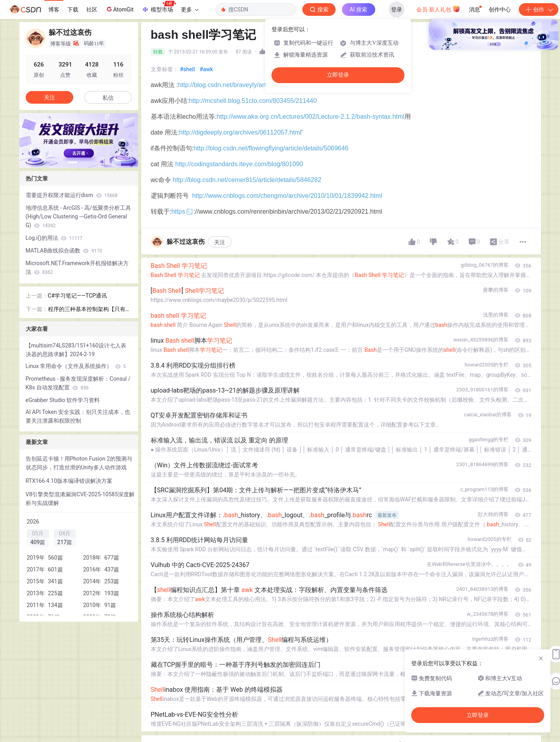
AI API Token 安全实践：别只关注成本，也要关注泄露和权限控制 (78, 416)
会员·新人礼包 (438, 9)
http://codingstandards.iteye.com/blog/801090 (239, 164)
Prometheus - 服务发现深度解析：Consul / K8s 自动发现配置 (78, 383)
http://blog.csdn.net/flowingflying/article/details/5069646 (271, 148)
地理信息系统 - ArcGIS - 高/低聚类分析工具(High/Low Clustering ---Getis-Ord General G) (78, 216)
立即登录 (338, 75)
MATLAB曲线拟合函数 (64, 250)
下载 (73, 9)
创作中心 (500, 9)
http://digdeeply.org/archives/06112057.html (240, 132)
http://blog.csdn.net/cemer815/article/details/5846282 (247, 180)
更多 (190, 9)
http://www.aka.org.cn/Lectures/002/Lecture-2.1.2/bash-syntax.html (311, 117)
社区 (92, 9)
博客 (54, 9)
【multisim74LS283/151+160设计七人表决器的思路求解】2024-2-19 (76, 350)
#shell (188, 69)
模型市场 (159, 7)
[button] (72, 162)
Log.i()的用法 (54, 238)
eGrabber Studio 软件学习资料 (63, 400)
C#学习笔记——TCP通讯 (78, 296)
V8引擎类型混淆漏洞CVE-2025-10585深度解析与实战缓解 (80, 499)
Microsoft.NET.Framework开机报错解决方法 (77, 268)
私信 (108, 98)
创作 (539, 9)
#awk (206, 69)
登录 (397, 9)
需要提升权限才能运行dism (72, 195)
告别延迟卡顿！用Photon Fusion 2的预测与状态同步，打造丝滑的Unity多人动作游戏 (79, 463)
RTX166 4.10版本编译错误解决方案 (69, 481)
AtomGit (119, 9)
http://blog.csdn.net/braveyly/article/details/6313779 (250, 85)
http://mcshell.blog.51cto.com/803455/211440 (253, 101)
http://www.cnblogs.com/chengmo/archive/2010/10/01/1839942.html (287, 196)
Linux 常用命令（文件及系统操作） (76, 366)
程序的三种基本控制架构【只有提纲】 (89, 310)
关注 (220, 242)
